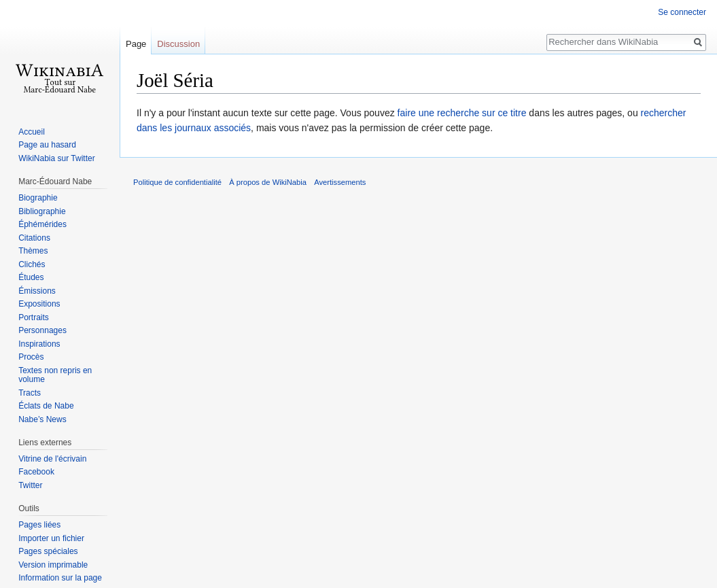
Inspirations (39, 344)
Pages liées (39, 525)
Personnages (42, 330)
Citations (34, 238)
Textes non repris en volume (55, 375)
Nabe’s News (42, 419)
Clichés (32, 264)
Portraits (34, 317)
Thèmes (33, 251)
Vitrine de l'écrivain (52, 459)
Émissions (37, 291)
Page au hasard (47, 145)
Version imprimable (53, 565)
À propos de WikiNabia (268, 182)
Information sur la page (60, 578)
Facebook (36, 472)
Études (31, 277)
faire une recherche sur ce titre (462, 113)
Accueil (32, 132)
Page (136, 44)
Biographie (38, 198)
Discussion (178, 44)
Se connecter (682, 12)
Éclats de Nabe (46, 406)
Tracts (30, 393)
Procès (31, 357)
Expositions (39, 304)
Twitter (30, 485)
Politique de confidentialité (177, 182)
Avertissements (340, 182)
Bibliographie (42, 211)
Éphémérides (42, 224)
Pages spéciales (48, 551)
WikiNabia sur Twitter (56, 158)
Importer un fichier (51, 538)
